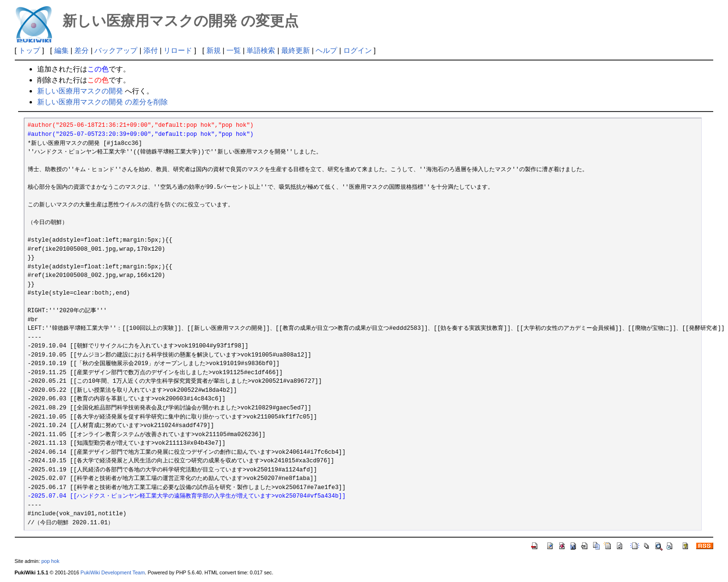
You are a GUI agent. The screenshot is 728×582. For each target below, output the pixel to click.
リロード (178, 50)
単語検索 (261, 50)
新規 (214, 50)
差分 (82, 50)
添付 (151, 50)
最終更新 (296, 50)
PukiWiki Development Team (113, 572)
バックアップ (116, 50)
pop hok (51, 561)
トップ (29, 50)
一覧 (234, 50)
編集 (62, 50)
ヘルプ (326, 50)
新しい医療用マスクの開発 (80, 91)
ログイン (358, 50)
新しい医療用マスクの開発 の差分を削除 (103, 102)
